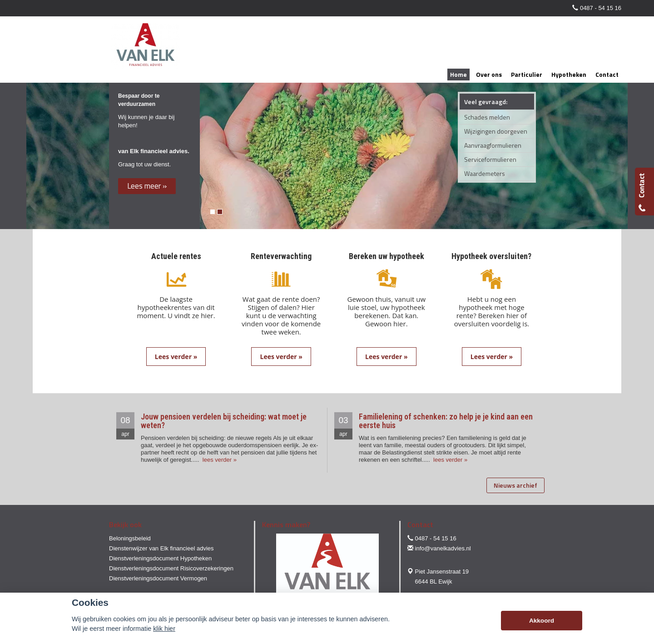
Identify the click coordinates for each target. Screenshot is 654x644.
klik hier (164, 629)
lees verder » (219, 460)
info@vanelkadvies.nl (443, 548)
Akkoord (542, 621)
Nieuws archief (515, 485)
